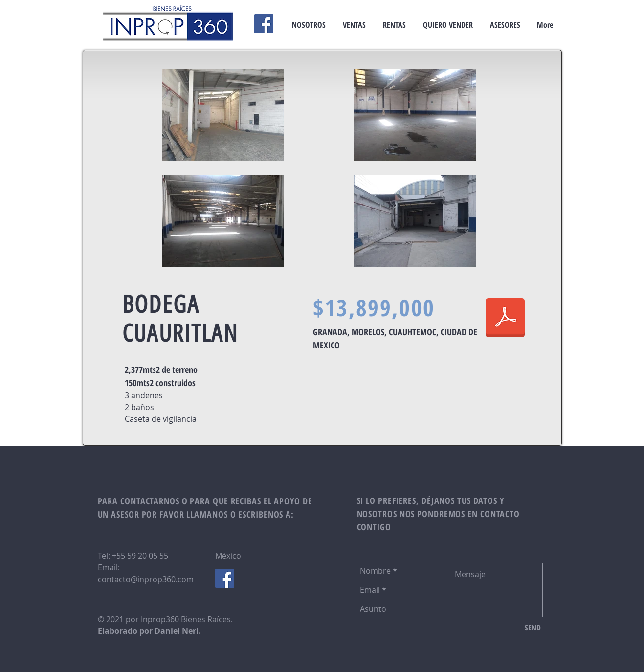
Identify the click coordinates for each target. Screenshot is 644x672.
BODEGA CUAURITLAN (180, 319)
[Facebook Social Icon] (225, 578)
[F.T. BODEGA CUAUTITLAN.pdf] (505, 319)
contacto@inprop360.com (146, 579)
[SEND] (533, 628)
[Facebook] (264, 24)
